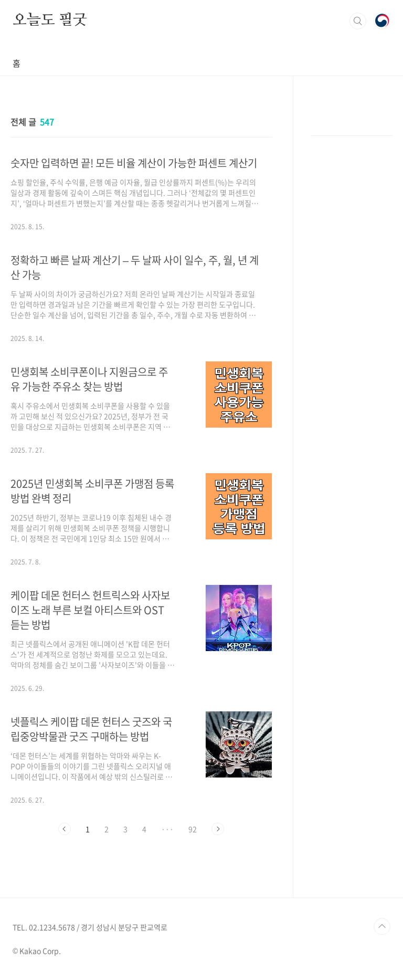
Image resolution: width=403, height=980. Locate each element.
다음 (218, 829)
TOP (382, 926)
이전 (65, 829)
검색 (358, 21)
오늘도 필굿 (50, 20)
